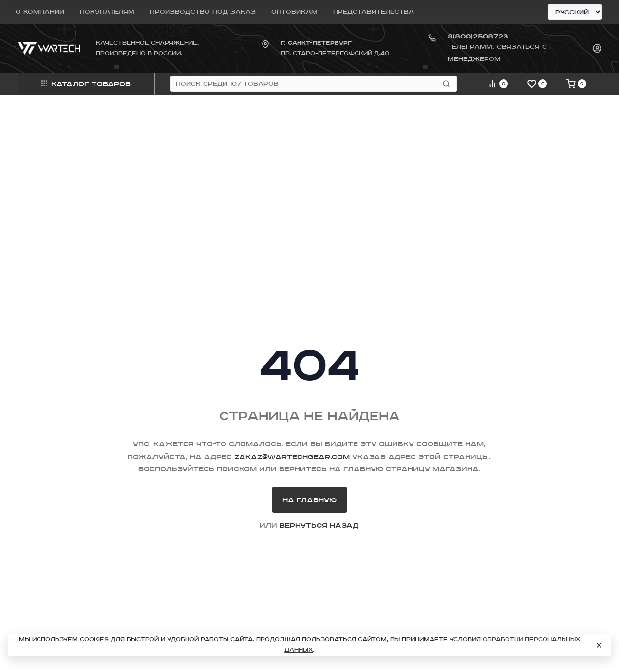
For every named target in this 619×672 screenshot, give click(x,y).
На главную (309, 500)
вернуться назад (319, 525)
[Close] (599, 645)
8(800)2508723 (478, 36)
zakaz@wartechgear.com (292, 456)
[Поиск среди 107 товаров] (306, 84)
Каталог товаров (86, 84)
